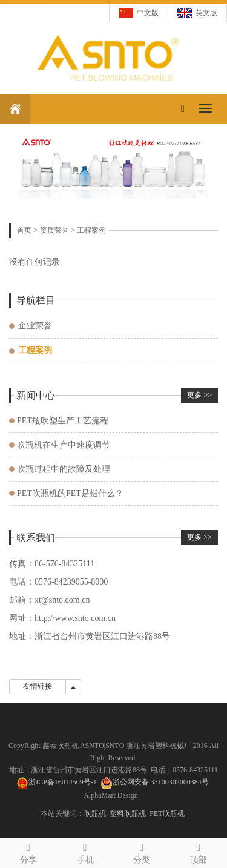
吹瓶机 (95, 813)
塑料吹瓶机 (128, 813)
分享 (28, 851)
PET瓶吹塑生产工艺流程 (63, 421)
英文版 (206, 13)
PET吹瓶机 (167, 813)
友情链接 (38, 686)
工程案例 (91, 230)
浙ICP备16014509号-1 (57, 782)
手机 (85, 851)
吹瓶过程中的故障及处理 (64, 469)
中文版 (148, 13)
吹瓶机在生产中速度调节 (64, 445)
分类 (142, 851)
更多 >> (199, 395)
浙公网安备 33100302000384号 (161, 782)
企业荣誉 (35, 326)
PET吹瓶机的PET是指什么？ (70, 493)
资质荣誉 (54, 230)
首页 (24, 230)
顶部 (199, 851)
